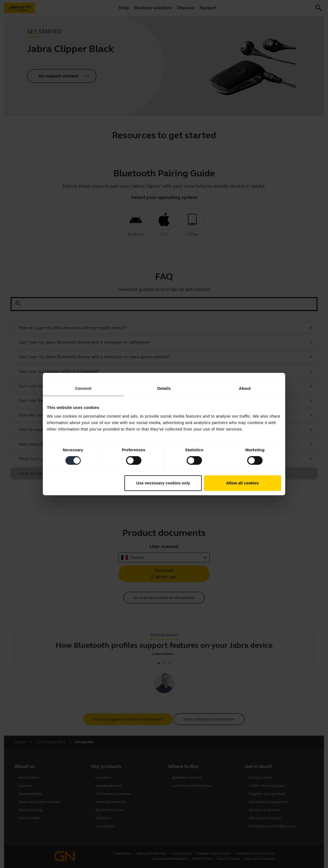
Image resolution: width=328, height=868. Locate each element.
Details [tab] (164, 388)
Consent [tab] (83, 388)
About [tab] (245, 388)
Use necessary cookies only (163, 483)
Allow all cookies (242, 483)
